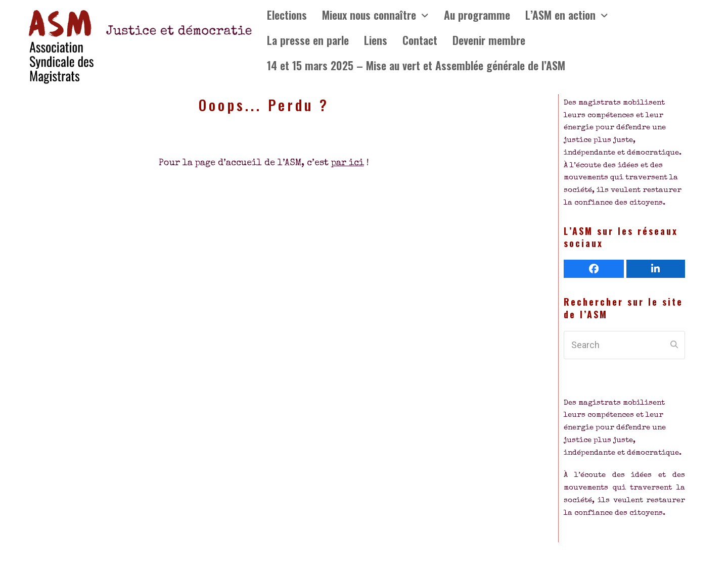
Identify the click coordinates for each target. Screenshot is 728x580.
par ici (348, 163)
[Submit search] (674, 345)
